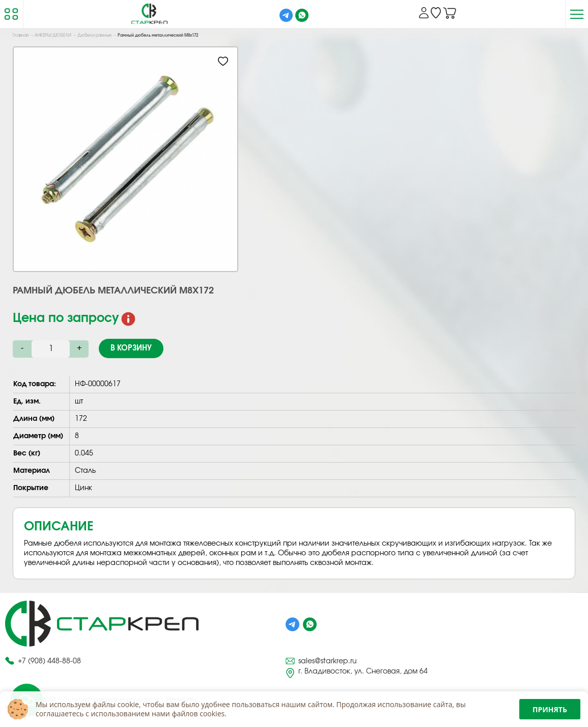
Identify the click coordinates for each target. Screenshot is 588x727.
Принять (550, 709)
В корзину (131, 348)
